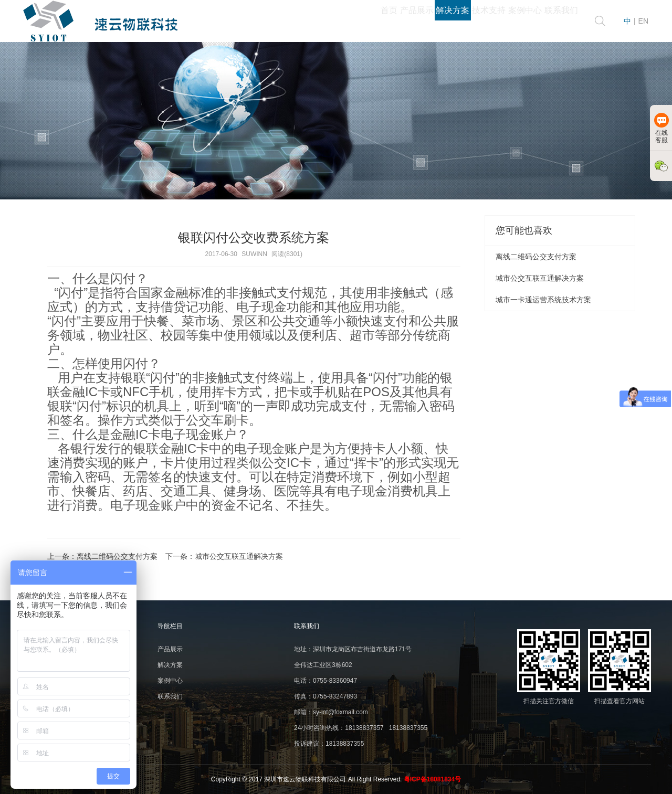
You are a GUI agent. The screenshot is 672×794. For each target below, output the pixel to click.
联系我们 (551, 21)
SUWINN (254, 254)
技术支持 (440, 21)
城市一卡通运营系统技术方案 (543, 300)
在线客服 (661, 128)
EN (643, 21)
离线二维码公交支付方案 (117, 556)
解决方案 (384, 21)
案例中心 (496, 21)
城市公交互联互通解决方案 (239, 556)
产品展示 (329, 21)
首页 (280, 21)
